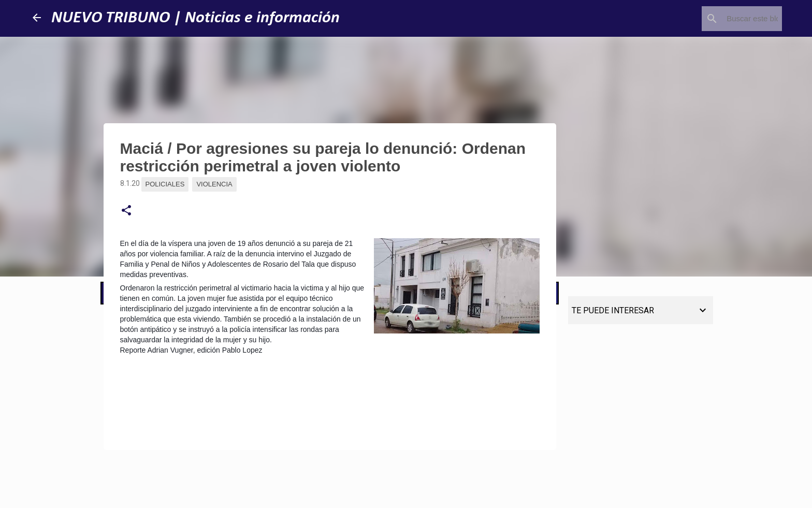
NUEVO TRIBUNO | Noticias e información (195, 18)
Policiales (165, 184)
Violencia (214, 184)
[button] (126, 211)
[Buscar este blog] (728, 19)
